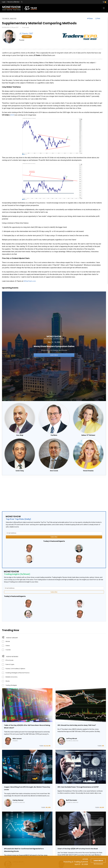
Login (4, 2)
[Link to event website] (54, 346)
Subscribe (54, 537)
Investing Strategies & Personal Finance (17, 673)
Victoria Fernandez (88, 471)
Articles (8, 641)
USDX (12, 115)
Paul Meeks (54, 435)
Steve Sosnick (54, 471)
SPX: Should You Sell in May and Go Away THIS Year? (77, 725)
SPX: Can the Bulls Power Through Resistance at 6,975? (78, 787)
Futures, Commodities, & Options (15, 669)
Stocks (8, 681)
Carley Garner (18, 800)
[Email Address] (54, 533)
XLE (45, 746)
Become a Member (14, 2)
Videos (8, 646)
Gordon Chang (20, 471)
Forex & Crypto (10, 664)
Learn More (98, 861)
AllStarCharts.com (29, 281)
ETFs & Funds (9, 660)
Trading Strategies (11, 685)
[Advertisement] (54, 492)
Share (90, 19)
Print (98, 19)
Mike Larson (17, 739)
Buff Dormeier (72, 800)
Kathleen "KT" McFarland (88, 435)
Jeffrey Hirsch (72, 739)
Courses (8, 650)
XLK (47, 746)
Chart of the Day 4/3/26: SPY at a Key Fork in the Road (78, 849)
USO (101, 808)
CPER (49, 808)
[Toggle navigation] (104, 8)
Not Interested (98, 864)
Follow (27, 37)
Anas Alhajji (20, 435)
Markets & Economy (11, 677)
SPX (49, 746)
